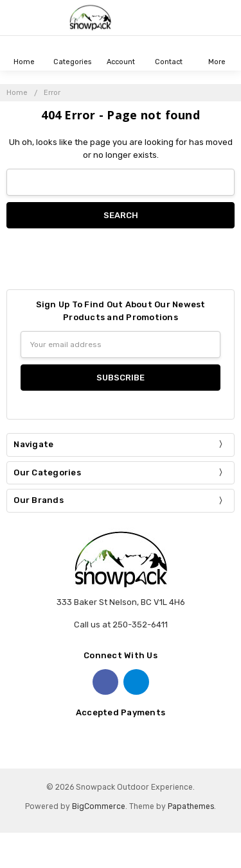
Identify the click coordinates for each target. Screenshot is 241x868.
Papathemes (191, 806)
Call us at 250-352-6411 (121, 625)
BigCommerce (99, 806)
